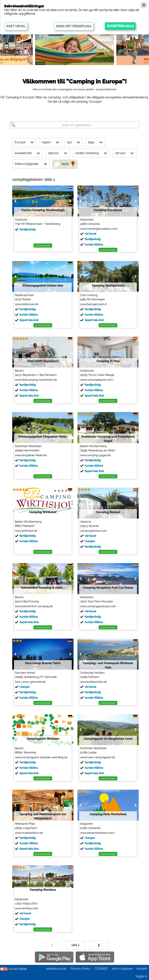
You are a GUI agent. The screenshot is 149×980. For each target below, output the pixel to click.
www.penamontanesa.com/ (97, 833)
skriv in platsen (122, 969)
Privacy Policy (81, 969)
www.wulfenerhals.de (93, 682)
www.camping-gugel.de (95, 455)
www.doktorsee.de (26, 304)
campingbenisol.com (93, 531)
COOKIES (101, 969)
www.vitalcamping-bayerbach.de (36, 380)
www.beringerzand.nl (93, 304)
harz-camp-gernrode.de (30, 682)
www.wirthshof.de (26, 531)
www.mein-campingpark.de (97, 757)
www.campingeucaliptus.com (99, 229)
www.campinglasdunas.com (98, 606)
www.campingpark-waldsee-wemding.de (41, 757)
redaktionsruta (56, 969)
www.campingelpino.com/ (97, 380)
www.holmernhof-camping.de (34, 606)
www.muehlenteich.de (29, 833)
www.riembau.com (26, 908)
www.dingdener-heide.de (31, 455)
